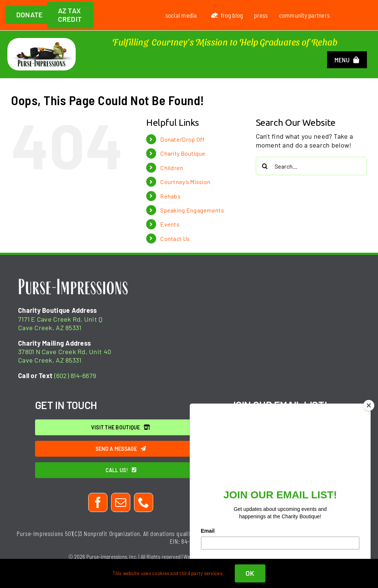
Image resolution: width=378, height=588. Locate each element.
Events (170, 224)
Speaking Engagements (192, 210)
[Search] (265, 166)
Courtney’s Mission (185, 182)
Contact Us (175, 238)
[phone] (144, 502)
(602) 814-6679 (75, 376)
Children (172, 168)
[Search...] (311, 166)
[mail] (121, 502)
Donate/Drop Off (182, 139)
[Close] (369, 405)
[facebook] (98, 502)
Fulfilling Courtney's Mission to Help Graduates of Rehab (225, 41)
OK (250, 573)
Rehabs (170, 196)
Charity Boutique (183, 153)
